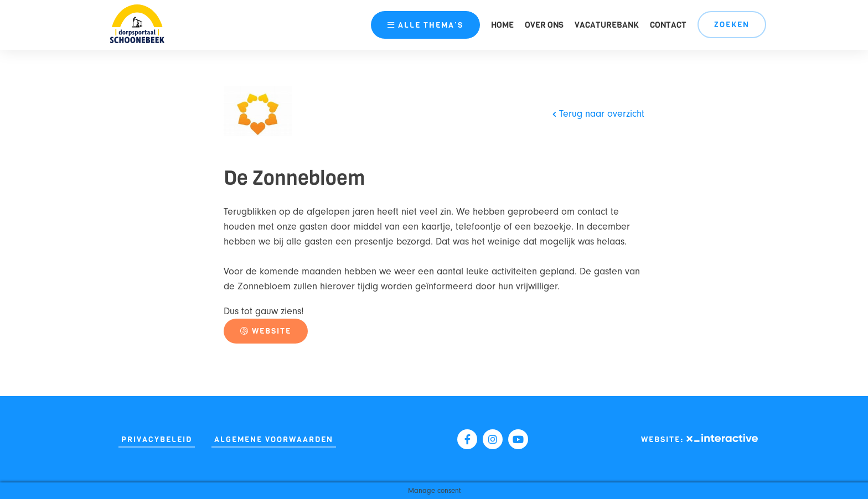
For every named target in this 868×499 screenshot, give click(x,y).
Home (502, 25)
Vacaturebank (607, 25)
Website (266, 331)
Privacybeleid (157, 440)
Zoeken (732, 25)
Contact (668, 25)
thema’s (425, 25)
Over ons (544, 25)
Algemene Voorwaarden (274, 440)
